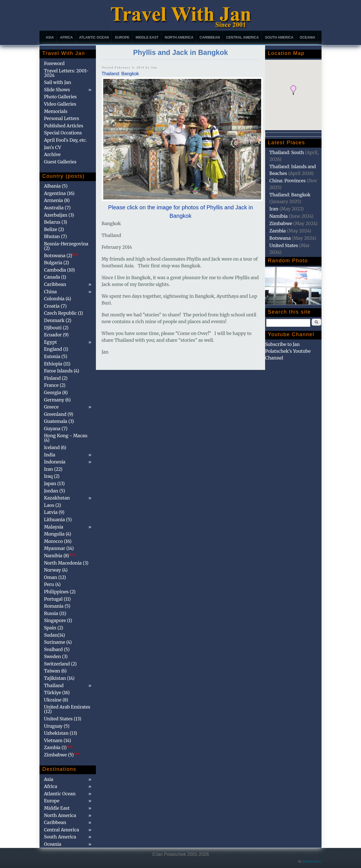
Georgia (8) (56, 392)
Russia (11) (55, 613)
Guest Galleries (60, 162)
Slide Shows (57, 90)
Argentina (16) (59, 193)
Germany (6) (57, 400)
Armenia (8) (57, 200)
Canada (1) (55, 277)
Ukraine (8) (56, 700)
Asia (50, 37)
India (50, 455)
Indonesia (55, 462)
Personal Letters (62, 118)
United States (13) (63, 719)
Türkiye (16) (57, 692)
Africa (66, 37)
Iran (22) (53, 469)
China (50, 292)
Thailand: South (287, 152)
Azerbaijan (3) (59, 215)
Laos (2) (53, 505)
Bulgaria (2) (57, 263)
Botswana (280, 238)
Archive (52, 154)
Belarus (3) (56, 222)
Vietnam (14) (58, 740)
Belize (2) (54, 229)
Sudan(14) (55, 635)
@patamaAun (312, 861)
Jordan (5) (55, 491)
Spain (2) (54, 628)
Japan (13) (54, 483)
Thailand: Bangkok (120, 74)
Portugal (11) (57, 599)
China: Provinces (288, 181)
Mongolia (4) (58, 534)
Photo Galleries (60, 97)
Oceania (307, 37)
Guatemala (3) (59, 421)
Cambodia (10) (59, 270)
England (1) (56, 349)
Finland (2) (56, 378)
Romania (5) (57, 606)
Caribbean (210, 37)
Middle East (147, 37)
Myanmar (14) (59, 548)
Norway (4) (56, 570)
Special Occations (63, 133)
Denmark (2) (58, 320)
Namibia (279, 216)
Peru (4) (52, 584)
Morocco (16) (58, 541)
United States (284, 245)
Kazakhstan (57, 498)
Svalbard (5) (57, 649)
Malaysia (54, 527)
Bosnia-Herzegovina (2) (66, 246)
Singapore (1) (58, 620)
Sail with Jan (58, 82)
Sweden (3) (56, 656)
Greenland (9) (59, 414)
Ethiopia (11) (57, 364)
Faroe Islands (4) (62, 371)
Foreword (54, 63)
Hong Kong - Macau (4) (66, 438)
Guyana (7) (56, 429)
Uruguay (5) (57, 726)
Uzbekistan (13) (61, 733)
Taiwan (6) (55, 671)
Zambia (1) (58, 747)
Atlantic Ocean (94, 37)
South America (279, 37)
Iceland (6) (55, 447)
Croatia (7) (55, 306)
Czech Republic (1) (63, 313)
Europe (122, 37)
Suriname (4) (58, 642)
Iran (274, 209)
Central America (243, 37)
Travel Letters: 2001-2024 (66, 73)
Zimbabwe (281, 223)
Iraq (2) (52, 476)
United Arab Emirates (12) (67, 709)
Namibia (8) (60, 556)
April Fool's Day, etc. (65, 140)
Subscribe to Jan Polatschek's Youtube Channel (288, 351)
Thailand (54, 685)
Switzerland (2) (60, 664)
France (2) (55, 385)
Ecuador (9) (56, 335)
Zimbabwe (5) (62, 755)
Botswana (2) (61, 256)
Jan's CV (53, 147)
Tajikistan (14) (59, 678)
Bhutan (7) (55, 236)
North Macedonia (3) (66, 563)
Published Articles (64, 126)
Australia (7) (57, 208)
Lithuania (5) (58, 520)
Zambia (278, 231)
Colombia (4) (58, 299)
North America (179, 37)
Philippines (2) (60, 592)
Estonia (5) (56, 356)
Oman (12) (55, 577)
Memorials (56, 111)
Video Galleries (60, 104)
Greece (51, 407)
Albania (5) (56, 186)
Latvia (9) (54, 512)
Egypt (50, 342)
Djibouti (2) (56, 328)
